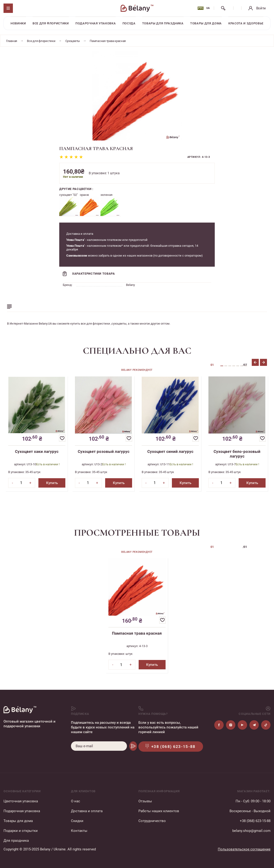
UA (208, 8)
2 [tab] (226, 366)
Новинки (18, 23)
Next (263, 362)
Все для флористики (51, 23)
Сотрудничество (152, 821)
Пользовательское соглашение (244, 849)
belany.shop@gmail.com (251, 831)
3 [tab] (230, 366)
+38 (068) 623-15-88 (255, 821)
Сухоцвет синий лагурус (170, 451)
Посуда (129, 23)
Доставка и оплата (87, 811)
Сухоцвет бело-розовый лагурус (237, 454)
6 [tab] (242, 366)
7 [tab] (246, 366)
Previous (255, 362)
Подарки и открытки (21, 831)
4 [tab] (234, 366)
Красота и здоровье (246, 23)
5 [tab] (238, 366)
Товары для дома (206, 23)
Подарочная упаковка (96, 23)
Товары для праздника (163, 23)
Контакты (79, 831)
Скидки (77, 821)
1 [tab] (222, 366)
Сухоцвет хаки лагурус (37, 451)
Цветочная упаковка (21, 801)
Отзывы (145, 801)
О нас (76, 801)
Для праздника (16, 841)
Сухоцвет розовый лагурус (104, 451)
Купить (52, 483)
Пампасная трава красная (137, 633)
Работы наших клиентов (159, 811)
